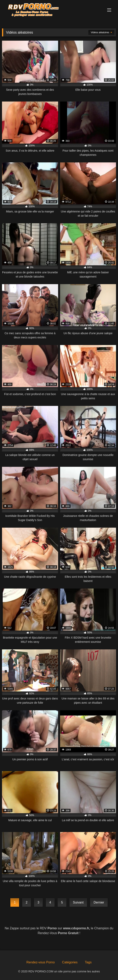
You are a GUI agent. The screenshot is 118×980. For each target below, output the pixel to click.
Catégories (70, 962)
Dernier (99, 902)
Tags (88, 962)
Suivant (78, 902)
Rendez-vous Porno (41, 962)
